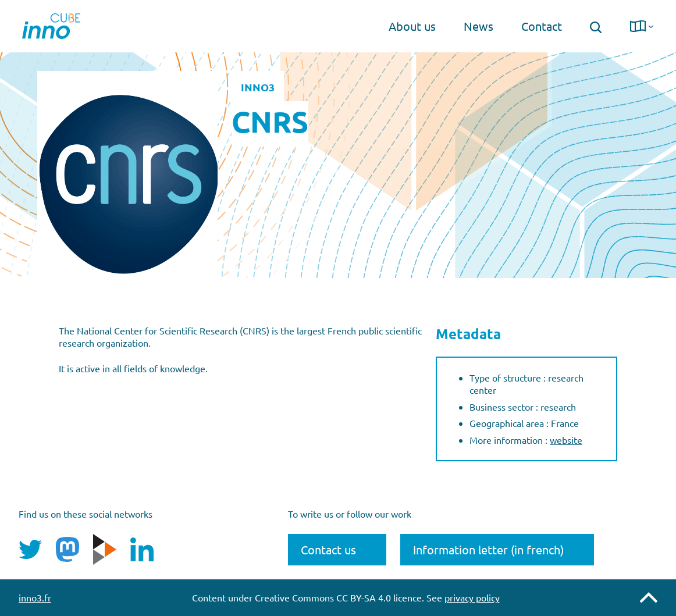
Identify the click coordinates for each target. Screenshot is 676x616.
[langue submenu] (651, 26)
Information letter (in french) (488, 549)
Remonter (649, 597)
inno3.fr (35, 597)
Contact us (328, 549)
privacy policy (472, 597)
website (566, 440)
